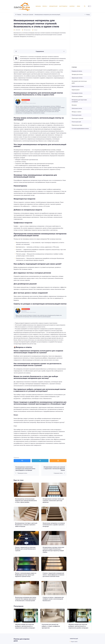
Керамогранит (76, 90)
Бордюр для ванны (77, 71)
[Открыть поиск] (85, 6)
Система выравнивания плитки (80, 128)
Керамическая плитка (78, 86)
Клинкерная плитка (77, 93)
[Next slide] (90, 620)
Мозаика (74, 105)
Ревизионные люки (77, 125)
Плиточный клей (76, 122)
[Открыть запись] (26, 494)
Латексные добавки (77, 96)
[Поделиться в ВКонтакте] (22, 461)
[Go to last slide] (15, 620)
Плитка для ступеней (77, 118)
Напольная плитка (77, 108)
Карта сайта (74, 642)
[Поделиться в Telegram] (40, 461)
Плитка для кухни (77, 115)
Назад (88, 15)
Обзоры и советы (76, 112)
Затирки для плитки (77, 74)
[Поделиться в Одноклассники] (58, 461)
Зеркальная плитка (77, 78)
